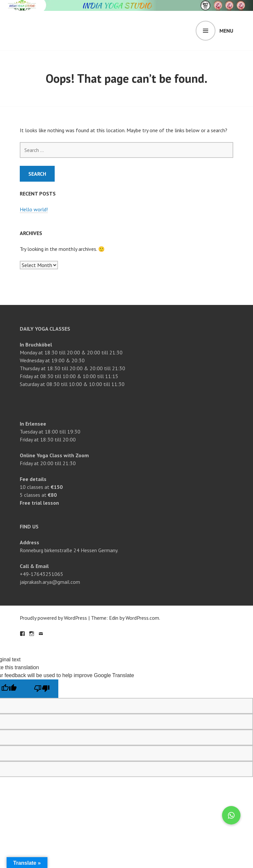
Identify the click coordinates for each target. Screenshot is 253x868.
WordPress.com (142, 618)
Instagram (32, 634)
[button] (231, 815)
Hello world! (34, 209)
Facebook (22, 634)
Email (41, 634)
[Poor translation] (42, 689)
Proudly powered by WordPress (53, 618)
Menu (226, 31)
